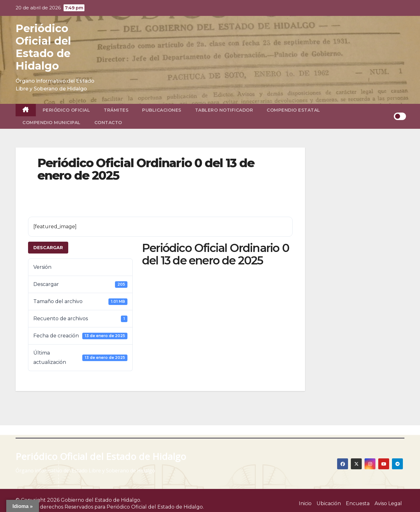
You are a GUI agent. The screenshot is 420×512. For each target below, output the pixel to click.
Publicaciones (162, 110)
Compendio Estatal (294, 110)
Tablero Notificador (224, 110)
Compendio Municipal (52, 123)
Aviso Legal (388, 503)
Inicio (305, 503)
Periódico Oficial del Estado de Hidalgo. (155, 507)
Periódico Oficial (67, 110)
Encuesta (358, 503)
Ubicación (329, 503)
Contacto (108, 123)
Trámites (116, 110)
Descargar (48, 248)
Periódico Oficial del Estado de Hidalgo (43, 47)
